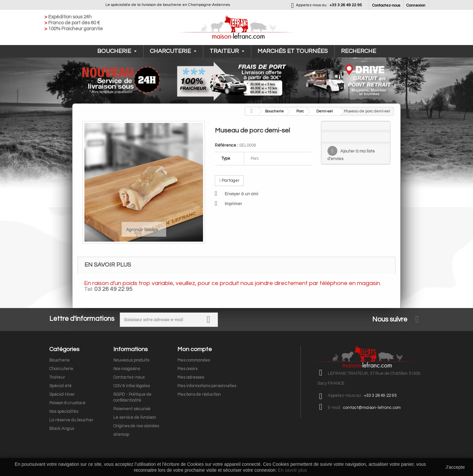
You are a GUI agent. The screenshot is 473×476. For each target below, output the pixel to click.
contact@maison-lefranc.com (372, 408)
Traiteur (227, 51)
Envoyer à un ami (241, 194)
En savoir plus (292, 470)
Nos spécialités (64, 412)
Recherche (359, 51)
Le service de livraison (135, 417)
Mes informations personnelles (207, 386)
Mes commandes (194, 360)
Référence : (226, 145)
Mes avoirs (187, 369)
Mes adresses (191, 377)
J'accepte (455, 467)
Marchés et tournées (293, 51)
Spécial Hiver (62, 394)
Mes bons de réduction (199, 394)
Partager (229, 180)
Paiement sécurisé (132, 409)
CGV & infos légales (132, 386)
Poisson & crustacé (67, 403)
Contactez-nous (386, 5)
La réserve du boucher (71, 420)
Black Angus (62, 429)
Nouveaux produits (131, 360)
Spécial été (60, 386)
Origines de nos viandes (136, 426)
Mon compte (195, 349)
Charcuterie (173, 51)
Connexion (416, 5)
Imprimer (233, 204)
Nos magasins (127, 369)
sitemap (121, 435)
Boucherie (117, 51)
